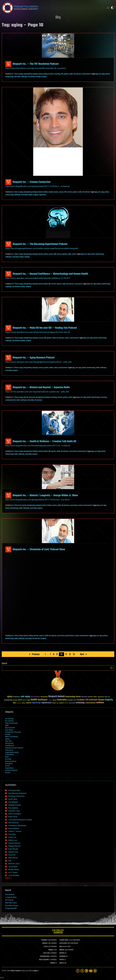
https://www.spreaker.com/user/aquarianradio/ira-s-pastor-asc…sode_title (37, 392)
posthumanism (70, 636)
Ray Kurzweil (10, 728)
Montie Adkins (14, 870)
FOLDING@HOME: (45, 956)
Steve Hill (12, 855)
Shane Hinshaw (14, 843)
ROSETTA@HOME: (44, 960)
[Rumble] (95, 971)
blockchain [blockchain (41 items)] (84, 697)
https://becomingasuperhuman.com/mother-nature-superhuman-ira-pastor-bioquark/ (42, 248)
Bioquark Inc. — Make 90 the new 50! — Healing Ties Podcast (45, 328)
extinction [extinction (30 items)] (15, 700)
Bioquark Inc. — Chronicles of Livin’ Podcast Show (39, 549)
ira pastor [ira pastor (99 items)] (81, 700)
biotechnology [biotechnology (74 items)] (70, 697)
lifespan (39, 77)
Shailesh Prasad (14, 805)
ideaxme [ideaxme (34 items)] (54, 700)
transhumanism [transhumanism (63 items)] (90, 703)
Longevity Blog (11, 897)
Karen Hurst (13, 817)
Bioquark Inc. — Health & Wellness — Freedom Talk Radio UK (44, 441)
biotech (108, 74)
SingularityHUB (11, 908)
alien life (26, 397)
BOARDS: (62, 950)
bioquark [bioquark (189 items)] (53, 696)
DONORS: (51, 950)
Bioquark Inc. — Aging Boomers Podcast (34, 358)
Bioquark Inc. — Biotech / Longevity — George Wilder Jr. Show (45, 495)
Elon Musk (9, 730)
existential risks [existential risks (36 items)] (8, 700)
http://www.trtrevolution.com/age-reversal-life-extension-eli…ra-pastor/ (36, 68)
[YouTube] (91, 971)
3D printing (9, 719)
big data (8, 759)
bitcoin (8, 772)
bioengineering (28, 74)
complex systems (53, 192)
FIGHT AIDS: (47, 953)
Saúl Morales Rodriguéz (17, 793)
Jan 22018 (8, 64)
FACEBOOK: (44, 940)
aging (21, 74)
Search (111, 668)
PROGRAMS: (63, 956)
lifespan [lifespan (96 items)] (101, 700)
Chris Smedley (14, 875)
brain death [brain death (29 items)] (90, 697)
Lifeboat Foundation (15, 971)
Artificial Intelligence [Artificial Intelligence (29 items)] (35, 697)
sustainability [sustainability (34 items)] (72, 703)
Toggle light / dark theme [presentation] (112, 8)
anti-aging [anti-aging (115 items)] (25, 697)
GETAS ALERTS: (64, 943)
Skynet (8, 734)
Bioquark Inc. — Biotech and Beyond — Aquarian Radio (41, 387)
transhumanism (86, 74)
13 (74, 654)
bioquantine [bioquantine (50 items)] (44, 697)
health (71, 74)
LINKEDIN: (45, 943)
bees (7, 757)
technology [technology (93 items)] (80, 703)
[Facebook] (78, 971)
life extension (77, 74)
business (51, 74)
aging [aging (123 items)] (10, 697)
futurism (70, 192)
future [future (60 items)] (20, 700)
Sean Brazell (13, 849)
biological (35, 74)
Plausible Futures (12, 906)
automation (9, 754)
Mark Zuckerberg (11, 737)
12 (70, 654)
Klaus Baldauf (14, 828)
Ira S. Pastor (15, 74)
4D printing (9, 721)
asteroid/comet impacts (14, 748)
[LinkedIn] (86, 971)
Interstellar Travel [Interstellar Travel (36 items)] (72, 700)
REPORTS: (62, 953)
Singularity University (13, 732)
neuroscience (79, 284)
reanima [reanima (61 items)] (29, 703)
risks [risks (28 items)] (57, 703)
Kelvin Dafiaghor (15, 814)
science (74, 254)
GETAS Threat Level (58, 932)
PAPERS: (62, 960)
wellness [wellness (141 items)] (100, 703)
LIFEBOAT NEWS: (64, 940)
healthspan (24, 77)
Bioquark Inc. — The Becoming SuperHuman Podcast (40, 244)
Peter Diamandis (11, 723)
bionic (7, 766)
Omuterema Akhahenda (17, 826)
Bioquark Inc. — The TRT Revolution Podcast (36, 64)
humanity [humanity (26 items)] (50, 700)
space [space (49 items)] (66, 703)
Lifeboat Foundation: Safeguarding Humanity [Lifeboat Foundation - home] (53, 8)
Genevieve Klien (14, 790)
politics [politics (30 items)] (24, 703)
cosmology (57, 74)
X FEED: (46, 947)
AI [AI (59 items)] (13, 697)
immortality (24, 195)
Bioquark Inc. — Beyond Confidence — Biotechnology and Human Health (50, 274)
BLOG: (61, 947)
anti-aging (102, 74)
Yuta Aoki (12, 834)
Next (82, 654)
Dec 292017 (8, 182)
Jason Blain (13, 867)
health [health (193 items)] (34, 700)
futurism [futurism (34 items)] (25, 700)
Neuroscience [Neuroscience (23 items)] (19, 703)
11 (66, 654)
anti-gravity (23, 505)
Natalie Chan (13, 852)
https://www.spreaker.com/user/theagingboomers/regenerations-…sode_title (38, 362)
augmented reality (12, 752)
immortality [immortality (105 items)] (62, 700)
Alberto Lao (13, 840)
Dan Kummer (13, 823)
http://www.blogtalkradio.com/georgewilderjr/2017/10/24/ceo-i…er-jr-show (37, 500)
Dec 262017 (8, 244)
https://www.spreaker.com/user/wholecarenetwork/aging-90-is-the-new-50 (38, 332)
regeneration (43, 195)
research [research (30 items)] (54, 703)
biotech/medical (43, 74)
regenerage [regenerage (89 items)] (36, 703)
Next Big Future (11, 903)
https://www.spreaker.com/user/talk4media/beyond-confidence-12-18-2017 (38, 278)
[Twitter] (82, 971)
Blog (58, 17)
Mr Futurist (9, 900)
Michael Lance (14, 864)
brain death (17, 77)
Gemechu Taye (14, 811)
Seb (10, 861)
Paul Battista (13, 808)
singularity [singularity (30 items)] (61, 703)
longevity (44, 77)
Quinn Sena (13, 799)
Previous (36, 654)
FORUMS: (53, 963)
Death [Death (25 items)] (109, 697)
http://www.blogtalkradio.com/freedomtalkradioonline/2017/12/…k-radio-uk (38, 446)
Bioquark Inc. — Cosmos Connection (32, 182)
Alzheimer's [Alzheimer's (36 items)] (17, 697)
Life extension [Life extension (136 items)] (91, 700)
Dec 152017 (8, 358)
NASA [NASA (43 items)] (14, 703)
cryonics (61, 192)
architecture (10, 746)
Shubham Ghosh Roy (16, 796)
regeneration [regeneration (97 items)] (46, 703)
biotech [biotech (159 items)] (61, 696)
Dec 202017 (8, 328)
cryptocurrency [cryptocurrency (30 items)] (101, 697)
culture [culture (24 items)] (106, 697)
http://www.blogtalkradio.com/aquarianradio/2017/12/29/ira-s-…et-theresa (37, 186)
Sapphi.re (36, 971)
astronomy (32, 397)
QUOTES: (62, 963)
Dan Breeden (13, 802)
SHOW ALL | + (8, 878)
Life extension (32, 77)
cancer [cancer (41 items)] (95, 697)
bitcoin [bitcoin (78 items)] (78, 697)
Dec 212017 (8, 274)
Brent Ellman (13, 858)
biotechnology (9, 77)
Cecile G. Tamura (15, 831)
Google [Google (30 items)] (29, 700)
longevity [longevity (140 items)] (109, 700)
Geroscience (10, 894)
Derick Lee (12, 837)
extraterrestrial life (11, 400)
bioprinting (9, 768)
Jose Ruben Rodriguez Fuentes (20, 820)
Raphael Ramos (14, 846)
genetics (66, 74)
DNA (62, 74)
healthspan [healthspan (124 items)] (42, 700)
